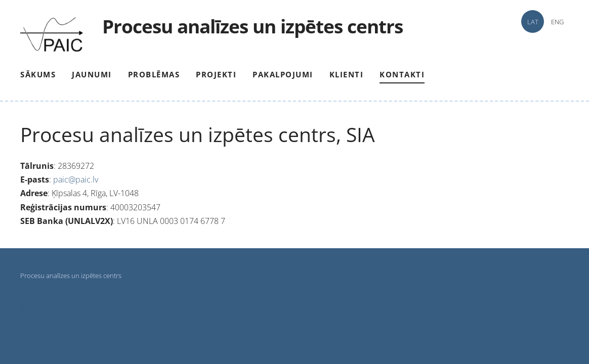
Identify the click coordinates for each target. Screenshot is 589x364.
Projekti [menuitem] (216, 74)
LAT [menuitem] (533, 22)
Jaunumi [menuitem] (92, 74)
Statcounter (21, 308)
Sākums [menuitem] (38, 74)
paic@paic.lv (76, 179)
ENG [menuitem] (557, 22)
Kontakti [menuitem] (402, 74)
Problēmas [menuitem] (154, 74)
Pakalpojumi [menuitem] (283, 74)
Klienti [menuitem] (347, 74)
